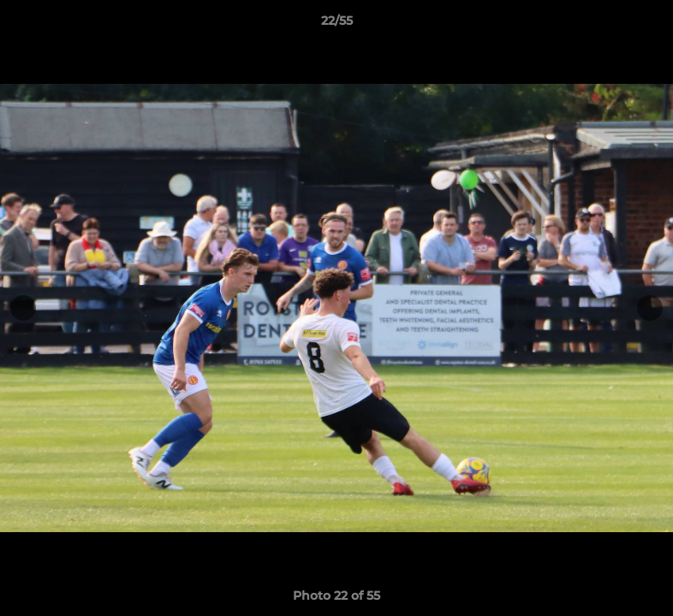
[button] (642, 25)
